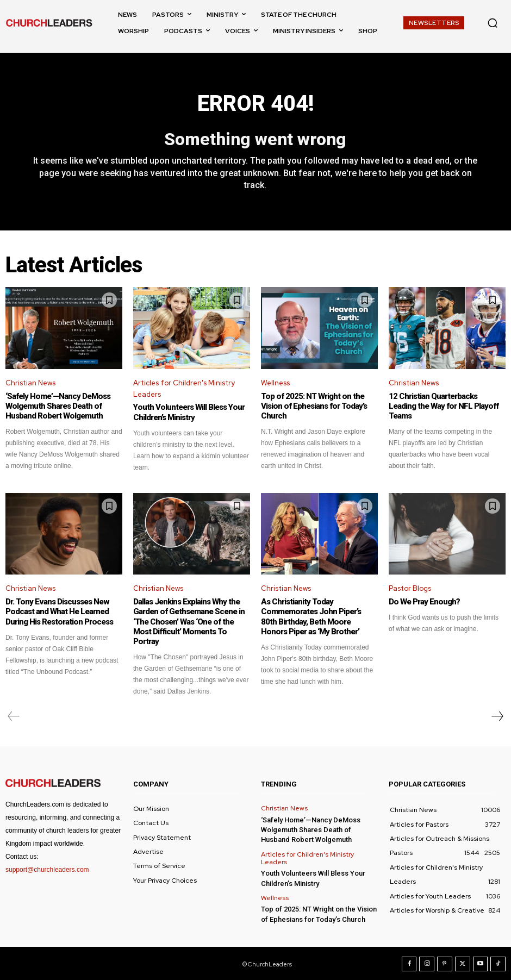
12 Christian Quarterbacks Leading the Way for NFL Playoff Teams (443, 406)
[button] (493, 23)
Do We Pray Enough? (424, 602)
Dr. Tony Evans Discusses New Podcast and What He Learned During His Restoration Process (58, 611)
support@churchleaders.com (47, 869)
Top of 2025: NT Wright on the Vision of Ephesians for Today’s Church (313, 406)
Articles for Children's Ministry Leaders (184, 389)
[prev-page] (14, 716)
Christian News (30, 383)
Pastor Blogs (410, 588)
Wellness (275, 383)
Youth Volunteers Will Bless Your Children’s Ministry (188, 413)
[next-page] (497, 716)
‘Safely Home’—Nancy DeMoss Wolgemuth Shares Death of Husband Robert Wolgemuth (57, 406)
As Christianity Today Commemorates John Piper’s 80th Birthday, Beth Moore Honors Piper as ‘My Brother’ (319, 616)
